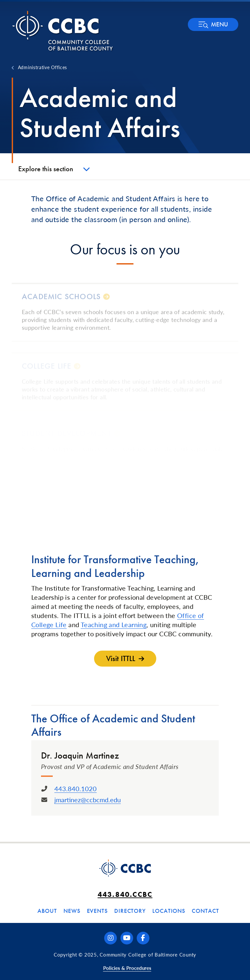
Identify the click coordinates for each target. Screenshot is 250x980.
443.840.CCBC (125, 894)
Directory (130, 911)
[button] (213, 24)
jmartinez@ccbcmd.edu (88, 800)
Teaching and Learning (114, 625)
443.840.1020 (76, 789)
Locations (169, 911)
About (47, 911)
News (72, 911)
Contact (205, 911)
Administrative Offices (42, 67)
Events (97, 911)
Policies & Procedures (127, 968)
